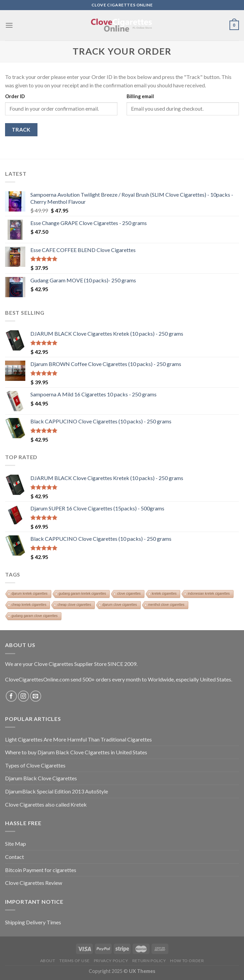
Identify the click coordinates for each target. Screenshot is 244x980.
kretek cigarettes (164, 594)
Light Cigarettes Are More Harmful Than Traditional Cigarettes (78, 739)
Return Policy (149, 961)
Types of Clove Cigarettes (35, 765)
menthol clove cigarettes (166, 605)
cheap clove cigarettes (74, 605)
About (48, 961)
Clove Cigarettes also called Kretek (46, 804)
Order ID (15, 96)
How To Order (187, 961)
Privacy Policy (111, 961)
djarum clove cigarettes (120, 605)
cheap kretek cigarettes (29, 605)
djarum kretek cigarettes (30, 594)
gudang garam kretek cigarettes (83, 594)
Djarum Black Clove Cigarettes (41, 778)
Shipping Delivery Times (33, 922)
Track (21, 130)
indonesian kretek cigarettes (209, 594)
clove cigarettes (129, 594)
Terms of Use (74, 961)
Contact (15, 857)
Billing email (140, 96)
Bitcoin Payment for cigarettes (41, 870)
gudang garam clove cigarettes (35, 616)
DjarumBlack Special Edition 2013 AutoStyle (57, 791)
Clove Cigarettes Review (34, 883)
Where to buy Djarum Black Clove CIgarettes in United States (76, 752)
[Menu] (9, 25)
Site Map (16, 844)
